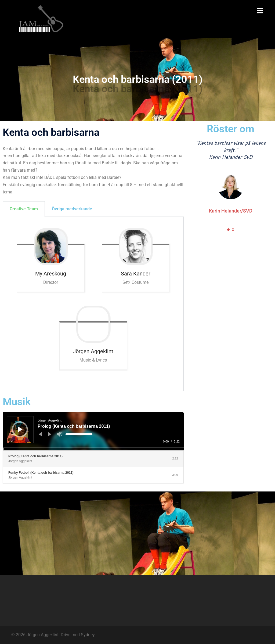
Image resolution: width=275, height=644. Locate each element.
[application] (93, 431)
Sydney (88, 635)
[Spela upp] (20, 429)
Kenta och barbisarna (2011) (138, 79)
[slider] (79, 434)
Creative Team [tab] (24, 209)
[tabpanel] (93, 304)
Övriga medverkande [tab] (72, 209)
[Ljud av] (60, 434)
